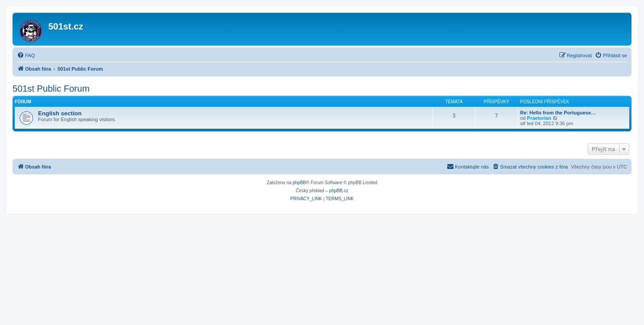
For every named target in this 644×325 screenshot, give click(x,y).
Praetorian (539, 118)
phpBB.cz (339, 191)
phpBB (299, 183)
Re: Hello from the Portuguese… (558, 113)
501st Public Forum (51, 89)
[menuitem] (26, 55)
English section (60, 113)
